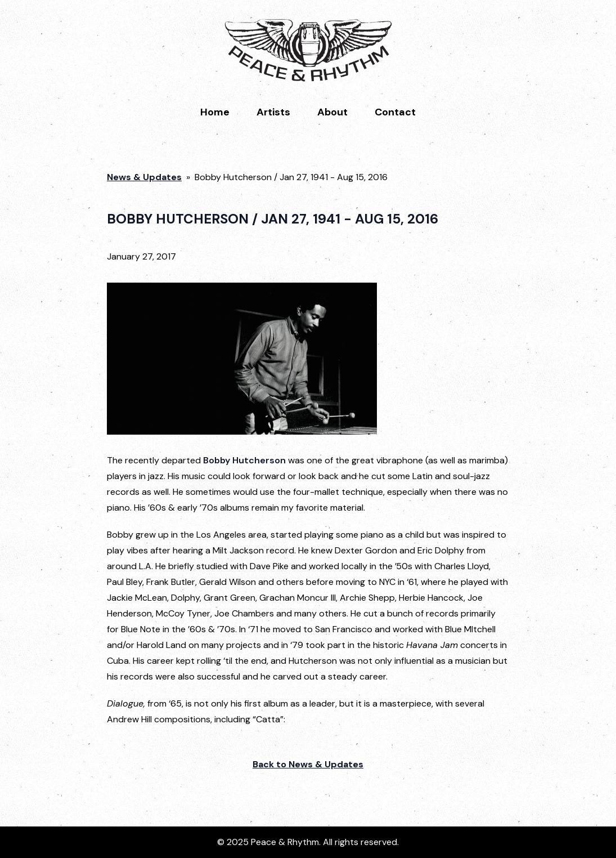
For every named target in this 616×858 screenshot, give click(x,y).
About (332, 112)
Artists (273, 112)
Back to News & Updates (308, 764)
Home (215, 112)
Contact (395, 112)
